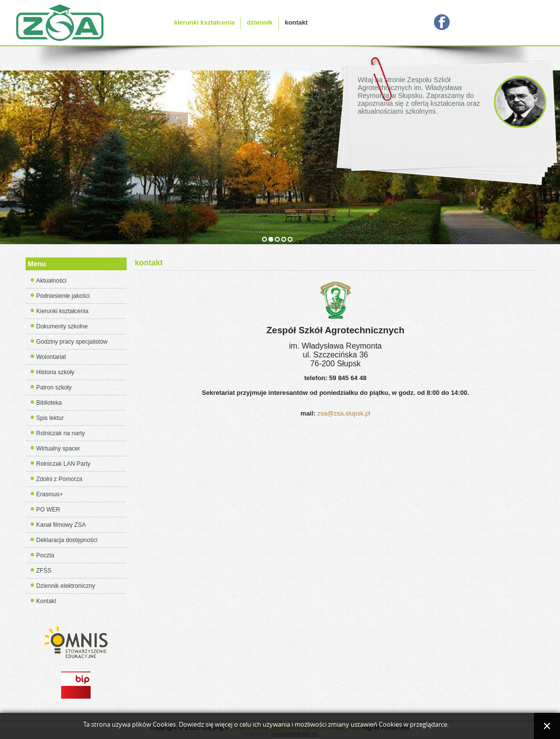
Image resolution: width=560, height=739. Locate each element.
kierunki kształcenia (205, 22)
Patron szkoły (54, 387)
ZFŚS (44, 571)
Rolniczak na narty (61, 433)
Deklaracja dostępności (67, 540)
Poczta (46, 555)
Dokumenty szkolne (62, 326)
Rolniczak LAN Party (64, 464)
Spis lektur (50, 418)
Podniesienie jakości (63, 296)
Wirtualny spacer (58, 449)
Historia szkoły (55, 372)
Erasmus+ (50, 494)
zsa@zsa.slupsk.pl (344, 413)
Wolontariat (51, 357)
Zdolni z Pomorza (59, 479)
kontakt (296, 22)
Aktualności (51, 281)
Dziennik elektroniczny (66, 586)
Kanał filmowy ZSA (61, 525)
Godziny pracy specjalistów (72, 342)
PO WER (49, 510)
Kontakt (47, 601)
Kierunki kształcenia (63, 311)
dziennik (260, 22)
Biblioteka (49, 403)
